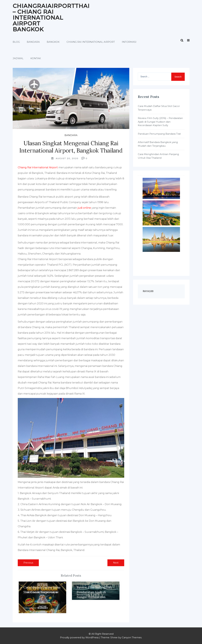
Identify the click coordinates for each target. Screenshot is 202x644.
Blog (16, 42)
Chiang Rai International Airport (91, 42)
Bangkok (53, 42)
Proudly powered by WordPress (79, 637)
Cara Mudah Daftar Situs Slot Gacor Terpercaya (159, 108)
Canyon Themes (132, 637)
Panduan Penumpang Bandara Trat (159, 134)
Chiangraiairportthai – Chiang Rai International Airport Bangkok (51, 18)
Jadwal (18, 58)
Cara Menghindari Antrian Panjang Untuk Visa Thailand (158, 156)
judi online (84, 208)
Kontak (36, 58)
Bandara (33, 42)
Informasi (129, 42)
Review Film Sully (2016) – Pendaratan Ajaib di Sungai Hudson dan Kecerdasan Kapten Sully (160, 122)
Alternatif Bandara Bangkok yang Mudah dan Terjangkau (158, 144)
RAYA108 (148, 291)
